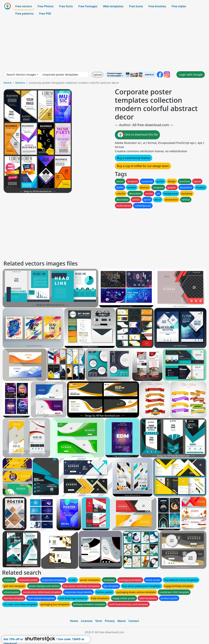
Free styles (179, 6)
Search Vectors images (21, 75)
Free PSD (45, 14)
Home (7, 83)
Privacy (110, 621)
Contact (134, 621)
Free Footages (88, 6)
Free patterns (24, 14)
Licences (87, 621)
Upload (97, 75)
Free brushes (157, 6)
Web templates (113, 6)
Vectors (20, 83)
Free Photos (45, 6)
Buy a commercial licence (134, 158)
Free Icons (136, 6)
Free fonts (66, 6)
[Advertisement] (104, 44)
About (122, 621)
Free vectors (24, 6)
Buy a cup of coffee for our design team (143, 166)
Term (99, 621)
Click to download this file (137, 135)
